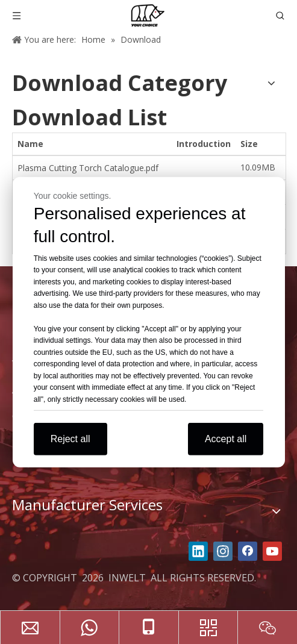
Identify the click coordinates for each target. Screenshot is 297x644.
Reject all (70, 439)
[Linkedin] (198, 551)
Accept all (226, 439)
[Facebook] (248, 551)
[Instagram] (223, 551)
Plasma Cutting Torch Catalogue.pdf (88, 168)
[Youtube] (272, 551)
